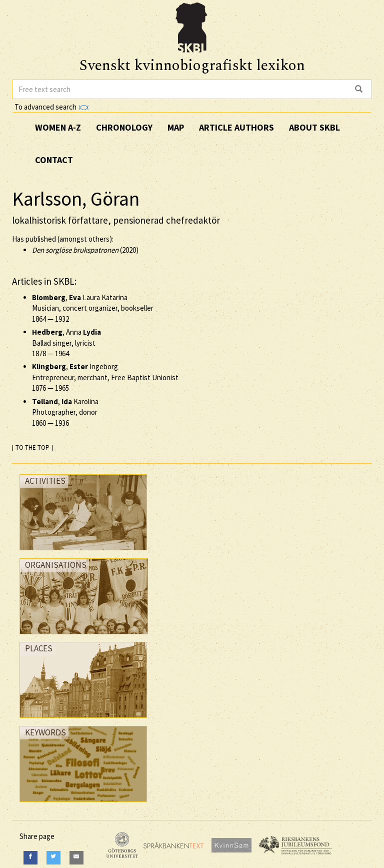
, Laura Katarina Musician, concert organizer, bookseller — (93, 308)
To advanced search (51, 107)
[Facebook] (30, 858)
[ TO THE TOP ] (32, 448)
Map (176, 127)
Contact (54, 160)
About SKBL (314, 127)
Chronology (124, 127)
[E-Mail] (76, 858)
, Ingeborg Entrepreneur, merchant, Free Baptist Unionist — (105, 377)
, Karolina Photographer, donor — (65, 412)
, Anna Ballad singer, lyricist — (66, 343)
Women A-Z (58, 127)
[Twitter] (53, 858)
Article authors (236, 127)
